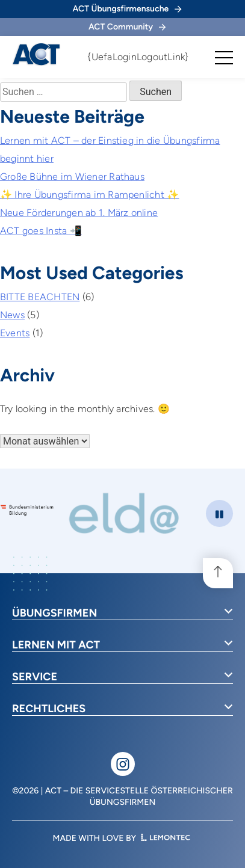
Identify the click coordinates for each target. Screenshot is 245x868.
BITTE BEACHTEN (40, 297)
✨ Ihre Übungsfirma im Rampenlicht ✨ (89, 195)
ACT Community (127, 27)
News (12, 315)
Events (15, 333)
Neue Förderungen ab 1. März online (79, 213)
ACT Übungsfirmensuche (127, 9)
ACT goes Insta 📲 (41, 231)
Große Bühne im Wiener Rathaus (72, 177)
